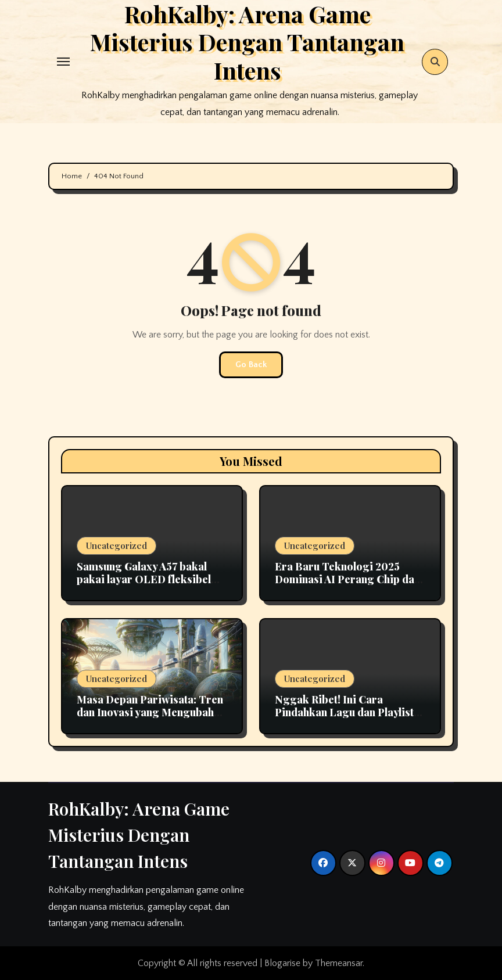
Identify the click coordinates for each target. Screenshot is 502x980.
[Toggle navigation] (63, 62)
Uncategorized (116, 545)
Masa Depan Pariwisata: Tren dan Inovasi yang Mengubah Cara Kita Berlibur (150, 712)
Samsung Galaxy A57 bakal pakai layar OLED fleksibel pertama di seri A (144, 579)
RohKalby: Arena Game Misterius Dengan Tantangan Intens (139, 835)
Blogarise (282, 963)
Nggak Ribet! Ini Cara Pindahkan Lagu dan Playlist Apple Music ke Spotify (344, 712)
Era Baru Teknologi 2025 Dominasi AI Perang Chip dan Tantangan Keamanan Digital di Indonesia (347, 585)
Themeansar (339, 963)
